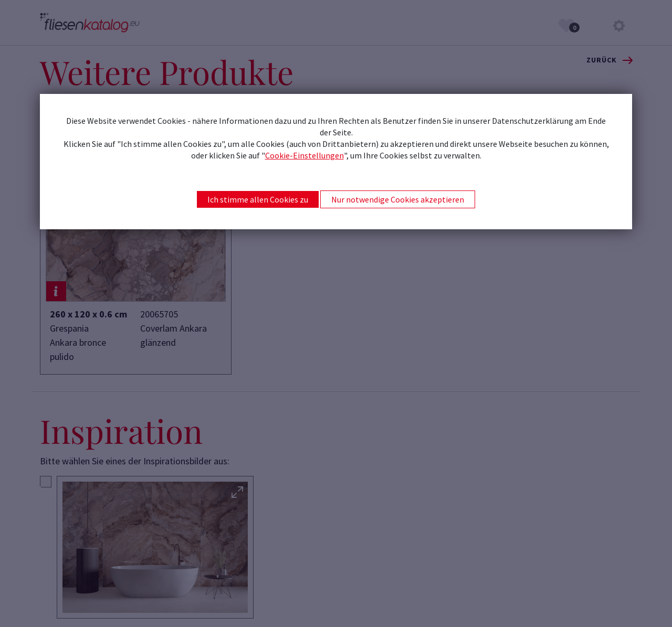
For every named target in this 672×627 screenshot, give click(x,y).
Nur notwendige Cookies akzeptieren (398, 199)
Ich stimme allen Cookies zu (258, 199)
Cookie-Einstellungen (304, 155)
